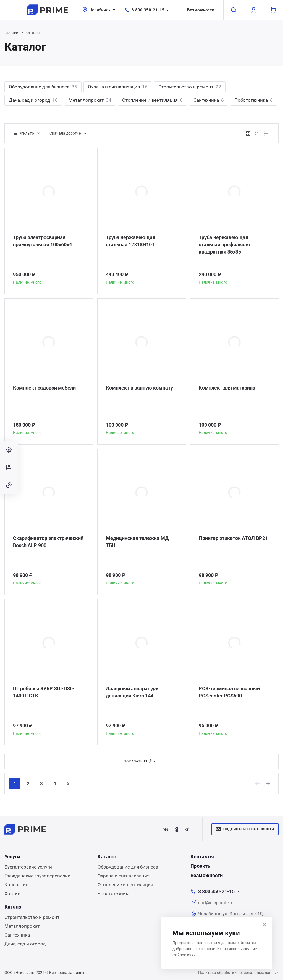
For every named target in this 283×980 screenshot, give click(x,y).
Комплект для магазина (227, 388)
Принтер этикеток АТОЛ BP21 (233, 538)
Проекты (201, 866)
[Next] (268, 783)
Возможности (201, 10)
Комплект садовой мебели (44, 388)
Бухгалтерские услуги (28, 867)
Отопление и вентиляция (152, 100)
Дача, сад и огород (33, 100)
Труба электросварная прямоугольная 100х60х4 (42, 241)
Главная (12, 33)
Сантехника (209, 100)
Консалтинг (17, 885)
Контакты (202, 857)
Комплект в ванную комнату (139, 388)
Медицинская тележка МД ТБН (137, 542)
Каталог (107, 857)
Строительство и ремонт (190, 87)
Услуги (12, 857)
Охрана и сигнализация (118, 87)
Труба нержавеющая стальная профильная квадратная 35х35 (224, 245)
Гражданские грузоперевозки (37, 876)
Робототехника (254, 100)
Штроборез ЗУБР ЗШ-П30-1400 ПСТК (44, 692)
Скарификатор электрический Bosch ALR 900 (48, 542)
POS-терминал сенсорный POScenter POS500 (229, 692)
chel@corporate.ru (216, 903)
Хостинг (13, 893)
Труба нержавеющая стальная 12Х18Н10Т (131, 241)
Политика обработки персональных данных (238, 973)
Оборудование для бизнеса (43, 87)
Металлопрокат (90, 100)
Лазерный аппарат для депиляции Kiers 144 (133, 692)
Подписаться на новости (245, 829)
